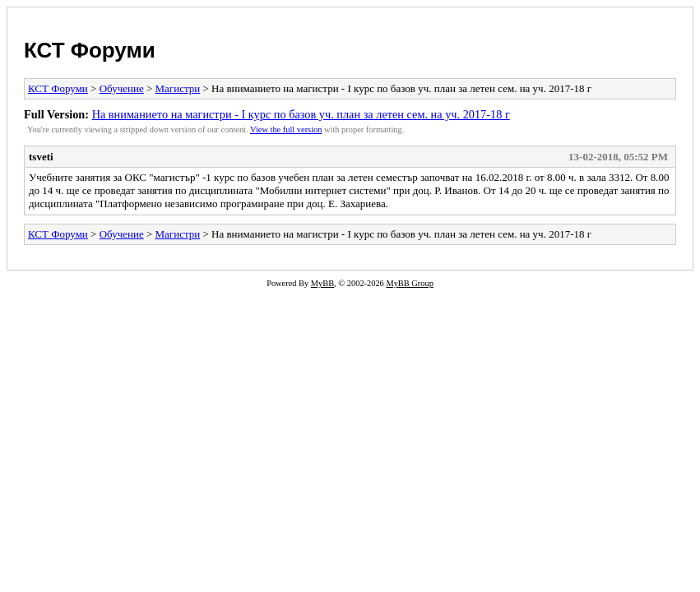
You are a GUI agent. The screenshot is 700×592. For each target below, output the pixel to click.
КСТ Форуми (90, 50)
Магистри (178, 88)
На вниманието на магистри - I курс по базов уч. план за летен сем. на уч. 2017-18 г (301, 114)
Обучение (122, 88)
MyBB (322, 283)
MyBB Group (409, 283)
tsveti (41, 157)
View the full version (286, 129)
